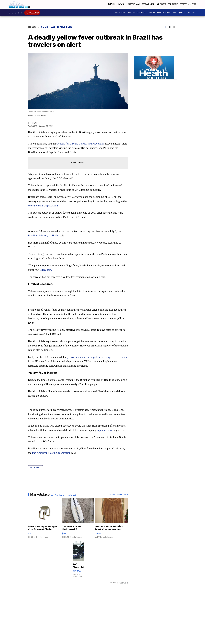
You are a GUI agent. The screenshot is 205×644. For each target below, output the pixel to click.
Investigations (179, 13)
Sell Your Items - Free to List (63, 495)
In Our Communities (137, 13)
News (32, 27)
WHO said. (46, 270)
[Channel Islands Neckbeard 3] (78, 519)
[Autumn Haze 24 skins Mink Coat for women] (112, 519)
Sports (161, 4)
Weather (148, 4)
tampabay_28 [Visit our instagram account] (13, 13)
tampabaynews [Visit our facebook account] (10, 13)
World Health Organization (43, 206)
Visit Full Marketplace (118, 494)
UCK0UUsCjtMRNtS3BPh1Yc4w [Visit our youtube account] (19, 13)
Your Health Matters (57, 27)
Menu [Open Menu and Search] (112, 4)
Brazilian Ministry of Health (44, 235)
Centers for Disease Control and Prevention (80, 144)
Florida (152, 13)
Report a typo (35, 467)
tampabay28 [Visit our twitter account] (16, 13)
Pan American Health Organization (51, 453)
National (134, 4)
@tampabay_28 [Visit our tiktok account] (22, 13)
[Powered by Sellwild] (124, 583)
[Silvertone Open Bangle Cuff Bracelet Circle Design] (44, 519)
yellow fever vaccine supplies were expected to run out (97, 357)
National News (164, 13)
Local (122, 4)
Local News (120, 13)
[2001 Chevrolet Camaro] (78, 561)
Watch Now (188, 4)
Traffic (173, 4)
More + (191, 13)
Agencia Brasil (105, 430)
